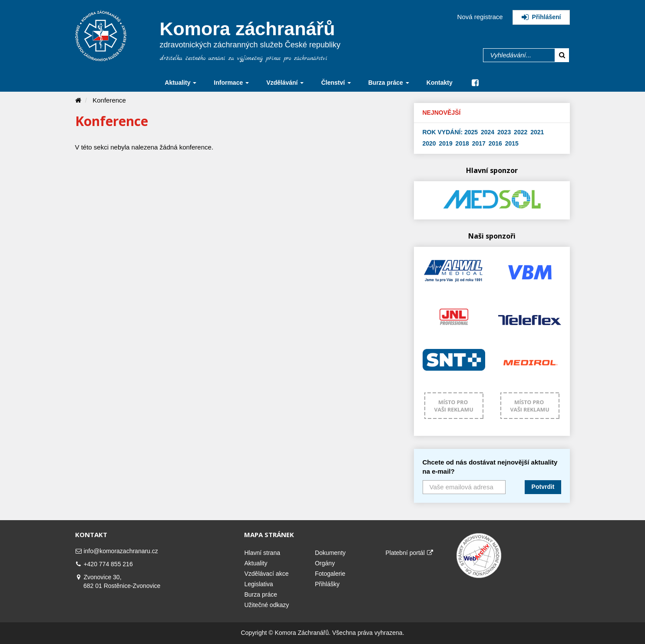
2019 (446, 143)
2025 (471, 132)
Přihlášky (327, 584)
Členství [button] (336, 83)
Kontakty (440, 83)
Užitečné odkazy (266, 605)
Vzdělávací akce (266, 574)
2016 (495, 143)
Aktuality (256, 563)
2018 (462, 143)
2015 (512, 143)
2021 (537, 132)
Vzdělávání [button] (285, 83)
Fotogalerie (330, 574)
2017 (479, 143)
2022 (521, 132)
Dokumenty (330, 553)
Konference (109, 100)
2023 (504, 132)
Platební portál (409, 553)
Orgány (325, 563)
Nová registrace (480, 17)
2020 (429, 143)
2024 (488, 132)
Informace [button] (231, 83)
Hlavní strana (262, 553)
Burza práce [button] (389, 83)
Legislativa (258, 584)
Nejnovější (442, 113)
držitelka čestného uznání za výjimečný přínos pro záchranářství (244, 58)
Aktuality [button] (180, 83)
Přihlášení (541, 17)
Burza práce (260, 594)
